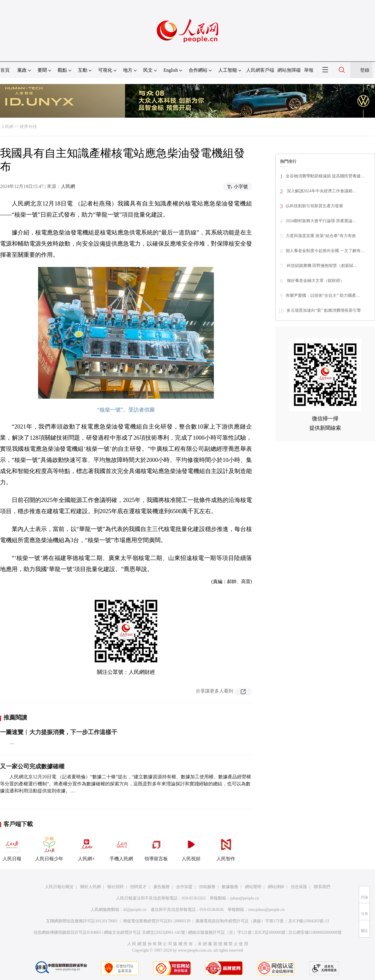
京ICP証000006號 (270, 932)
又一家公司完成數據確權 (32, 766)
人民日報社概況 (59, 887)
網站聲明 (253, 887)
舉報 (309, 70)
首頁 (5, 70)
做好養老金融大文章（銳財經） (315, 281)
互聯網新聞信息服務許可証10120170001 (82, 921)
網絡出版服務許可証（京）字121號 (220, 932)
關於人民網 (91, 887)
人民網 (7, 127)
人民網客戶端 (260, 70)
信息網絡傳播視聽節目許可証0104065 (67, 932)
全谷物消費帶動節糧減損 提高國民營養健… (325, 176)
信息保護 (299, 887)
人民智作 (226, 848)
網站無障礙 (289, 70)
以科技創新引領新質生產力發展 (314, 206)
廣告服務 (161, 887)
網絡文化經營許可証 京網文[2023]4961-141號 (145, 932)
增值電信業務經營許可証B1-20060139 (157, 921)
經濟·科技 (28, 127)
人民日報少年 (49, 848)
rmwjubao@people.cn (266, 910)
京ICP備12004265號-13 (308, 921)
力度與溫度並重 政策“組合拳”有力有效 (321, 236)
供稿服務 (207, 887)
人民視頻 (191, 848)
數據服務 (230, 887)
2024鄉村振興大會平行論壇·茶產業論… (321, 221)
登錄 (365, 70)
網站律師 (276, 887)
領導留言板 (156, 848)
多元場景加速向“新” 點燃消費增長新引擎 (324, 310)
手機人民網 (121, 848)
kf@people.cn (135, 910)
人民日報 (12, 848)
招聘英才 (138, 887)
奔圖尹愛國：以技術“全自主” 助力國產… (323, 295)
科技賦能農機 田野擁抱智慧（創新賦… (322, 266)
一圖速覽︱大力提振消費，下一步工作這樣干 (59, 732)
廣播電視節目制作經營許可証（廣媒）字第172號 (240, 921)
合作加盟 (184, 887)
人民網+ (86, 848)
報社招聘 (115, 887)
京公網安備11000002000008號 (315, 932)
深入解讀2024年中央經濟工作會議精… (321, 191)
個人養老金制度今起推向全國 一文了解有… (325, 251)
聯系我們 (322, 887)
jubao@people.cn (245, 898)
